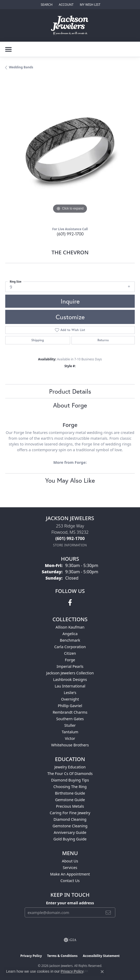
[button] (46, 5)
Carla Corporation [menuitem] (70, 647)
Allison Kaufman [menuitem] (70, 627)
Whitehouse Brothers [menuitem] (70, 745)
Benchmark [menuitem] (70, 640)
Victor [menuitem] (70, 738)
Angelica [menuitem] (70, 634)
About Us (70, 861)
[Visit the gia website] (70, 940)
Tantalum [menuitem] (70, 732)
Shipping (38, 340)
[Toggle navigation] (8, 49)
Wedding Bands (21, 67)
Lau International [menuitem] (70, 686)
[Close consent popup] (102, 972)
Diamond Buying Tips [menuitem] (70, 780)
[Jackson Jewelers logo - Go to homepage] (70, 25)
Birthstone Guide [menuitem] (70, 793)
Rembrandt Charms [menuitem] (70, 712)
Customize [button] (70, 317)
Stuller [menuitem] (70, 725)
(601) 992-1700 (70, 234)
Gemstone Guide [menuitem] (70, 800)
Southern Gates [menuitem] (70, 719)
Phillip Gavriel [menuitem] (70, 706)
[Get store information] (70, 545)
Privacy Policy (31, 956)
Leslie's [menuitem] (70, 693)
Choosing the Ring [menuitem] (70, 787)
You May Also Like (70, 480)
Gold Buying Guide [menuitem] (70, 839)
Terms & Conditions (62, 956)
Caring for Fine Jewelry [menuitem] (70, 813)
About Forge (70, 405)
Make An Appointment (70, 874)
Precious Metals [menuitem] (70, 806)
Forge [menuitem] (70, 660)
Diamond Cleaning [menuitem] (70, 819)
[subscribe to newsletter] (108, 912)
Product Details (70, 391)
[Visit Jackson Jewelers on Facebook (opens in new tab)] (70, 603)
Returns (103, 340)
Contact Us (70, 881)
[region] (70, 150)
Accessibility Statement (101, 956)
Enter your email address (70, 903)
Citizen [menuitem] (70, 653)
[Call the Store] (70, 538)
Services (70, 868)
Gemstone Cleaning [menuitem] (70, 826)
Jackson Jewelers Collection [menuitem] (70, 673)
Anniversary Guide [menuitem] (70, 832)
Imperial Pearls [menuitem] (70, 666)
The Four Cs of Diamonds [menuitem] (70, 773)
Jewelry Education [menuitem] (70, 767)
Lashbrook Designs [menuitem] (70, 679)
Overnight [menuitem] (70, 699)
